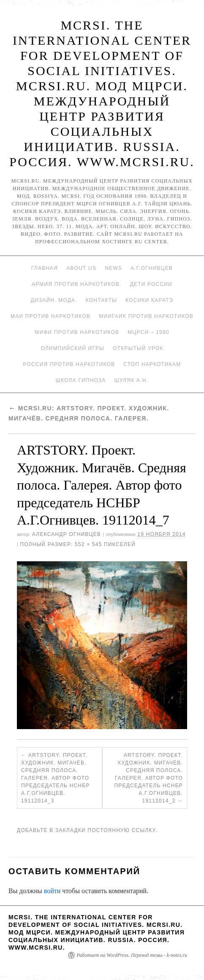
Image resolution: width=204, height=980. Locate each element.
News (113, 268)
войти (52, 891)
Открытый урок (138, 348)
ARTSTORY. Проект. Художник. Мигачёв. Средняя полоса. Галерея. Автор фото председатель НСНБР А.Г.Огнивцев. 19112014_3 (56, 778)
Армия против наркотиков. (77, 284)
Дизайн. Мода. (54, 300)
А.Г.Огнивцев (152, 268)
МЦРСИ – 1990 (148, 332)
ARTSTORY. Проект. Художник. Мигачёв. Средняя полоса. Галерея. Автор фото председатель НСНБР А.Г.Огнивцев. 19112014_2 (148, 778)
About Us (81, 268)
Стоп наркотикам (152, 364)
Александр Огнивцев (67, 534)
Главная (45, 268)
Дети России (151, 284)
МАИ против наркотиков (50, 316)
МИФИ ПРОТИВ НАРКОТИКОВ (77, 332)
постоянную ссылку (121, 830)
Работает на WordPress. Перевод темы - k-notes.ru (132, 955)
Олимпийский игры (72, 348)
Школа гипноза (81, 380)
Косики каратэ (149, 300)
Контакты (101, 300)
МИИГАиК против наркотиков (146, 316)
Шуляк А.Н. (131, 380)
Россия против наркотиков (69, 364)
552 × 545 (88, 544)
